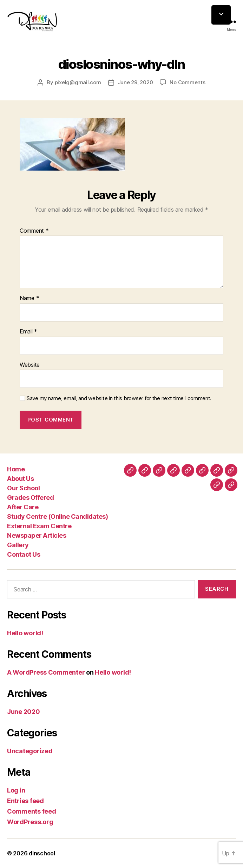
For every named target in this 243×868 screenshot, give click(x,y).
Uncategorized (30, 751)
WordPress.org (30, 822)
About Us (20, 479)
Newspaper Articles (37, 535)
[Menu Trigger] (221, 15)
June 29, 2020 (135, 82)
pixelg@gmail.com (78, 82)
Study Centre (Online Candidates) (57, 516)
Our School (23, 488)
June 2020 (24, 712)
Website (30, 365)
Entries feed (25, 801)
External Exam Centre (39, 526)
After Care (23, 507)
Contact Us (24, 554)
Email (28, 332)
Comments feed (32, 811)
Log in (16, 790)
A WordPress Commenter (46, 672)
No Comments (187, 82)
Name (29, 298)
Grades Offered (30, 498)
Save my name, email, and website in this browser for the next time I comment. (119, 398)
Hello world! (25, 633)
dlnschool (42, 853)
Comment (34, 231)
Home (16, 469)
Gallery (18, 545)
